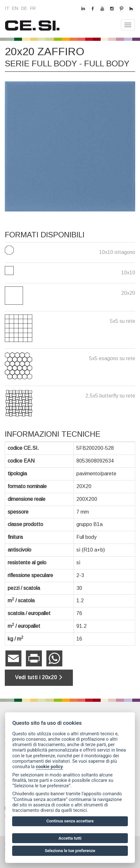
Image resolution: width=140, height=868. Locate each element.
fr (33, 8)
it (7, 8)
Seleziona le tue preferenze (70, 851)
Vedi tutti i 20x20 (39, 677)
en (15, 8)
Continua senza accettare (70, 821)
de (24, 8)
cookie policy (49, 767)
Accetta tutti (70, 838)
